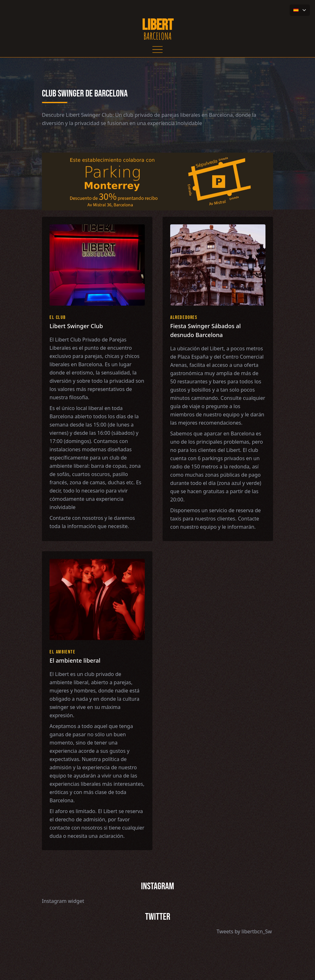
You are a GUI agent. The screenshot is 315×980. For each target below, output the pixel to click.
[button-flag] (300, 10)
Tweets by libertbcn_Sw (244, 931)
